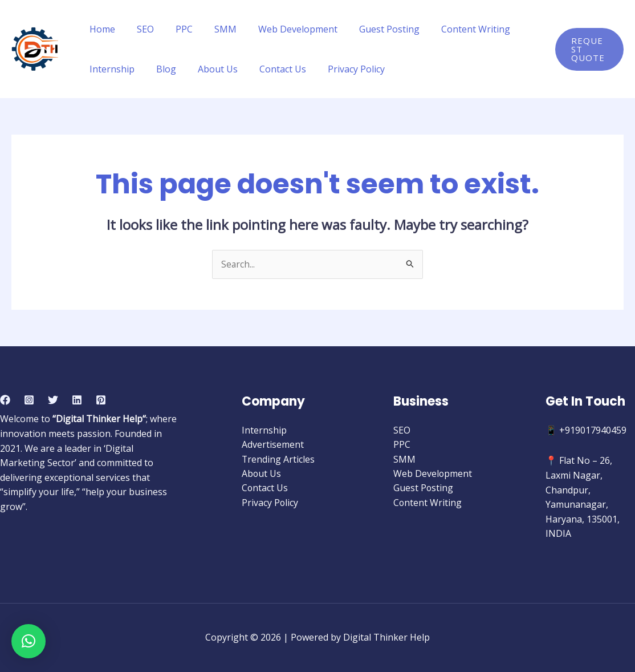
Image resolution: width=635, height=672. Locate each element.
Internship (110, 69)
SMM (213, 29)
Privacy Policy (341, 69)
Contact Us (271, 69)
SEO (140, 29)
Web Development (282, 29)
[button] (29, 641)
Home (101, 29)
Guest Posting (371, 29)
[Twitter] (53, 400)
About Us (209, 69)
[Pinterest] (101, 400)
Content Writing (453, 29)
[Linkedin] (77, 400)
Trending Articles (278, 459)
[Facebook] (5, 400)
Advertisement (273, 445)
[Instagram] (29, 400)
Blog (161, 69)
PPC (176, 29)
